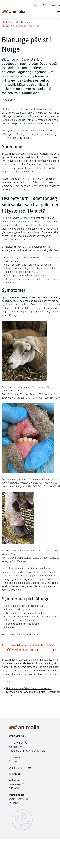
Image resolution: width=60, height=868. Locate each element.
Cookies (13, 761)
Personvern (15, 757)
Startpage (7, 22)
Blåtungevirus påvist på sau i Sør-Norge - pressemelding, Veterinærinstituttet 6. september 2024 (33, 692)
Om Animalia (23, 22)
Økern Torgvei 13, (19, 799)
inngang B (15, 803)
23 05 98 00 (20, 743)
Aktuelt (6, 26)
